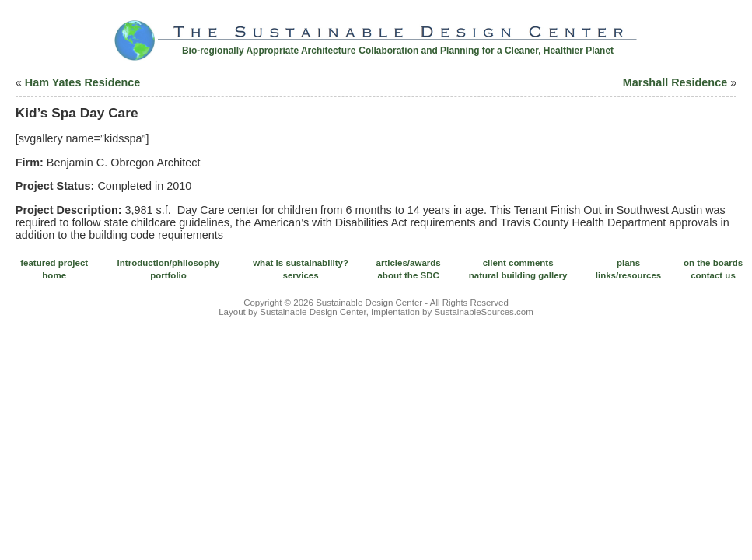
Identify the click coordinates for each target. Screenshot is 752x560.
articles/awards (409, 263)
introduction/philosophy (169, 263)
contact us (713, 275)
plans (628, 263)
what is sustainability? (301, 263)
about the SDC (408, 275)
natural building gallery (518, 275)
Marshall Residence (675, 82)
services (301, 275)
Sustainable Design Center (369, 303)
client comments (518, 263)
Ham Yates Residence (83, 82)
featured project (54, 263)
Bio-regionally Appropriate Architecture (269, 51)
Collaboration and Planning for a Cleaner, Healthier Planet (486, 51)
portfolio (168, 275)
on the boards (713, 263)
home (54, 275)
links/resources (629, 275)
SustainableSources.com (483, 312)
